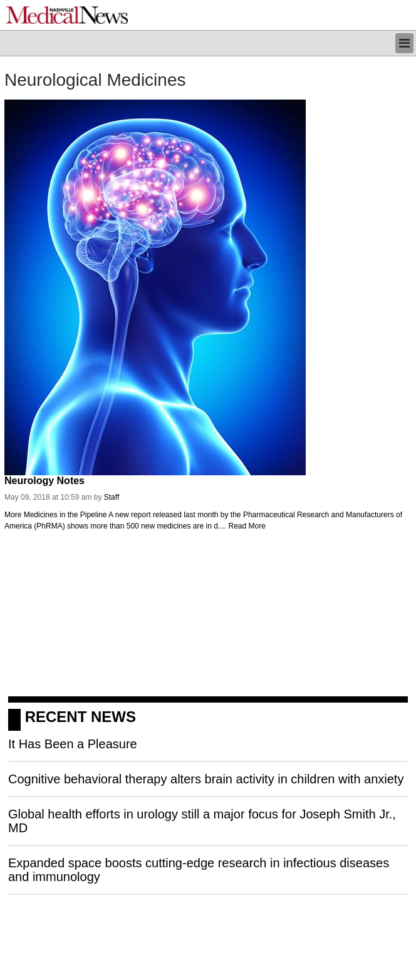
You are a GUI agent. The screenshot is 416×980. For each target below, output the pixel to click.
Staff (112, 497)
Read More (247, 526)
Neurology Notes (44, 481)
